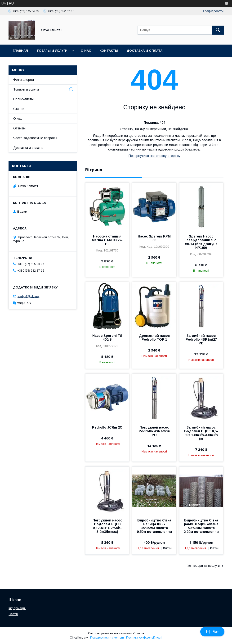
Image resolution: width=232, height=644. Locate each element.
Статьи (19, 109)
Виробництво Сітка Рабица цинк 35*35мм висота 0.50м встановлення (154, 526)
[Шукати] (218, 30)
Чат (212, 632)
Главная (20, 51)
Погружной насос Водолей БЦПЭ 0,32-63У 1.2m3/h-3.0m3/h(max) (107, 526)
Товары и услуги (52, 51)
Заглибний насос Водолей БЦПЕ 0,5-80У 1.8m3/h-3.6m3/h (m (201, 433)
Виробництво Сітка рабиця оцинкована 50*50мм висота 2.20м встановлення (201, 526)
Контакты (109, 51)
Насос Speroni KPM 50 (154, 238)
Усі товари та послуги (204, 566)
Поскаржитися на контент (107, 638)
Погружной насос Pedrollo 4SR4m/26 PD (154, 431)
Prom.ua (138, 633)
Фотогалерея (24, 80)
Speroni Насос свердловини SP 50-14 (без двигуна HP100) (201, 242)
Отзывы (19, 128)
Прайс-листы (23, 99)
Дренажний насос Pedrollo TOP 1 (154, 338)
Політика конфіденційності (144, 638)
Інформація (17, 608)
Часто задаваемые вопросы (35, 138)
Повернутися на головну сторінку (154, 156)
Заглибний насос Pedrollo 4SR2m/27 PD (201, 339)
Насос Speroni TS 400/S (107, 338)
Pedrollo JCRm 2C (107, 427)
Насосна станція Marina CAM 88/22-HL (107, 240)
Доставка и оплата (145, 51)
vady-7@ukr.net (28, 296)
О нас (86, 51)
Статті (13, 614)
